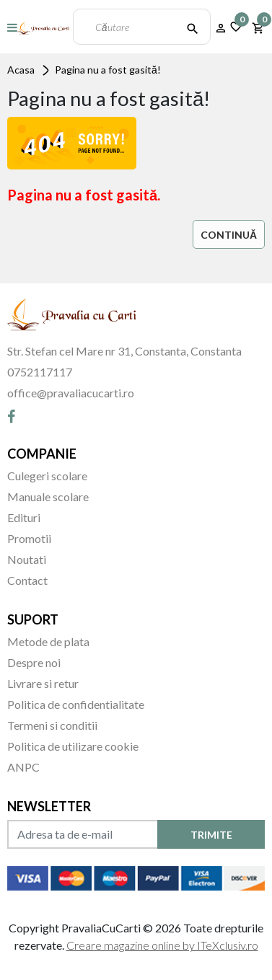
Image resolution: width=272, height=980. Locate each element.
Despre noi (34, 662)
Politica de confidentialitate (76, 704)
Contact (27, 580)
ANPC (23, 767)
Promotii (29, 538)
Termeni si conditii (52, 725)
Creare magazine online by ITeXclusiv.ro (162, 945)
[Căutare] (193, 27)
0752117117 (40, 372)
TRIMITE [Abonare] (211, 835)
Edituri (24, 517)
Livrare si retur (43, 683)
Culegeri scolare (47, 476)
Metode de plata (48, 641)
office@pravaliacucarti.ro (71, 393)
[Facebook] (11, 416)
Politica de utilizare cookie (73, 746)
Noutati (27, 559)
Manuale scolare (48, 496)
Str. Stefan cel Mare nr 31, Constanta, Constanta (124, 351)
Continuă (229, 235)
